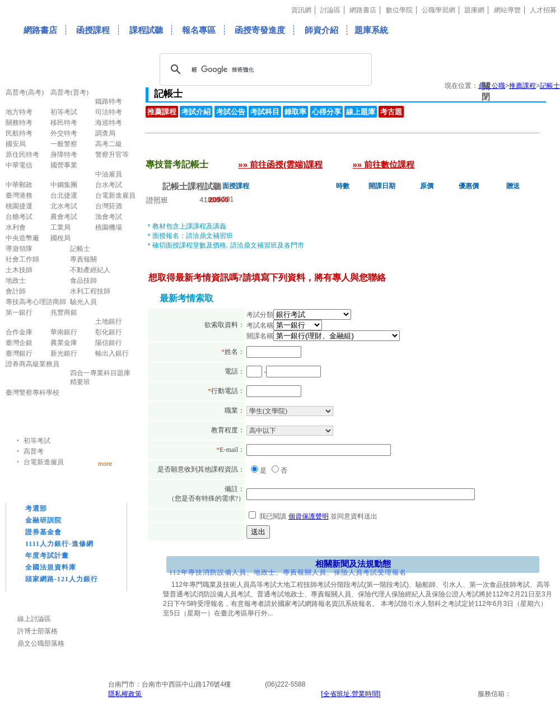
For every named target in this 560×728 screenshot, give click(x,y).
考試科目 (265, 112)
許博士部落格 (38, 631)
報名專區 (199, 30)
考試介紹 (196, 112)
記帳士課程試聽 (192, 186)
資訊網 (301, 10)
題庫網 (474, 10)
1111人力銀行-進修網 (59, 544)
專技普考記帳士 (193, 150)
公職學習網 (438, 10)
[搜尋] (264, 69)
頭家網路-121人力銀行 (62, 579)
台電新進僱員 (44, 462)
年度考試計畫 (47, 556)
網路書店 (363, 10)
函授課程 (93, 30)
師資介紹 (321, 30)
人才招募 (543, 10)
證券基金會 (43, 532)
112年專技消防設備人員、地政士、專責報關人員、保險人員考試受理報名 (288, 572)
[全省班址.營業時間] (351, 694)
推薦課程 (162, 112)
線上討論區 (34, 619)
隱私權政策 (125, 694)
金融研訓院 (43, 520)
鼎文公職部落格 (41, 643)
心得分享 (326, 112)
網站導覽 (507, 10)
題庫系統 (371, 30)
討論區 (330, 10)
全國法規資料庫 (51, 567)
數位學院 (399, 10)
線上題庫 (361, 112)
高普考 (34, 451)
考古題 (391, 112)
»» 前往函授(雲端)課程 (280, 164)
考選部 (36, 508)
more (105, 463)
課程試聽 (146, 30)
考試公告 (231, 112)
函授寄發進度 (260, 30)
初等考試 (37, 441)
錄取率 (295, 112)
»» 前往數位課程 (384, 164)
